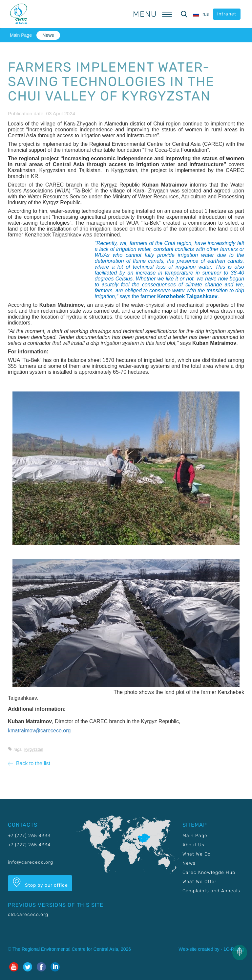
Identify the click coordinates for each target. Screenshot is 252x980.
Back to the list (29, 763)
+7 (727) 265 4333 (29, 836)
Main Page (21, 35)
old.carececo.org (28, 914)
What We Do (197, 854)
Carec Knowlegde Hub (209, 872)
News (48, 35)
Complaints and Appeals (211, 891)
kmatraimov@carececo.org (39, 731)
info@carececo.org (31, 862)
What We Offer (199, 882)
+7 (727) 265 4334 (29, 845)
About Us (193, 845)
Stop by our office (40, 883)
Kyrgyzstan (34, 749)
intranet (227, 14)
